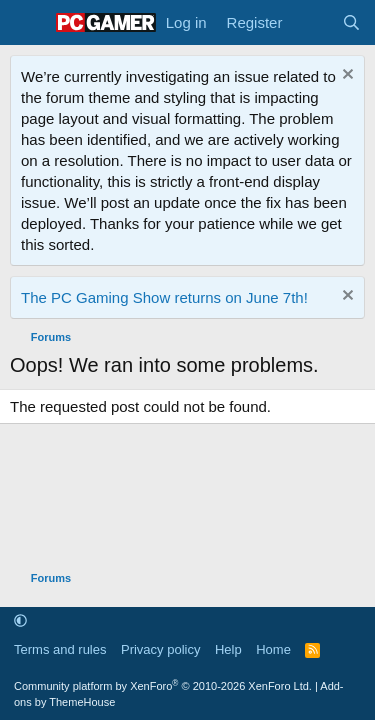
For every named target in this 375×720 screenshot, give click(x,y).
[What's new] (311, 22)
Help (228, 649)
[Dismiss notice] (345, 76)
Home (273, 649)
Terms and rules (60, 649)
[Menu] (27, 23)
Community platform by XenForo (163, 686)
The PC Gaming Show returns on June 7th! (164, 297)
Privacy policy (160, 649)
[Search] (351, 22)
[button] (20, 621)
